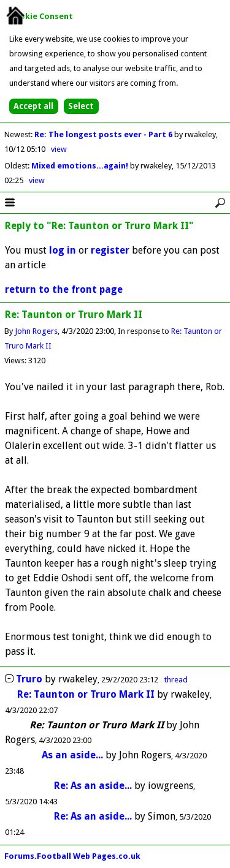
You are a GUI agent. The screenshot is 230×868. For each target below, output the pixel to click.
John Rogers (36, 331)
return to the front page (64, 289)
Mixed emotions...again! (81, 166)
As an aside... (74, 755)
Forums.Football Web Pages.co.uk (72, 856)
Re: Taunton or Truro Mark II (86, 694)
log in (63, 250)
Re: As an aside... (94, 786)
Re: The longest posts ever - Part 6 (104, 134)
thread (176, 680)
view (59, 149)
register (110, 250)
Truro (29, 679)
